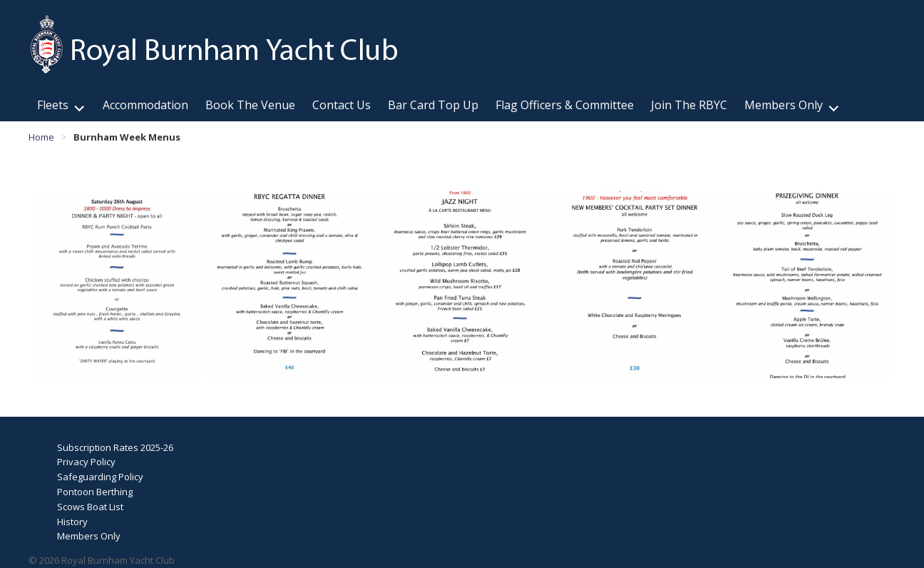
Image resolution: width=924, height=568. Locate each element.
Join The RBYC (689, 105)
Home (41, 137)
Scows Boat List (90, 507)
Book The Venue (250, 105)
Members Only (784, 105)
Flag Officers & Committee (565, 105)
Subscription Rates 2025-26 (115, 447)
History (72, 522)
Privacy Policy (86, 462)
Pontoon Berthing (95, 492)
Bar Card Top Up (433, 105)
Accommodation (145, 105)
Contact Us (342, 105)
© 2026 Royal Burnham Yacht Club (102, 560)
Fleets (53, 105)
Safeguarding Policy (100, 477)
